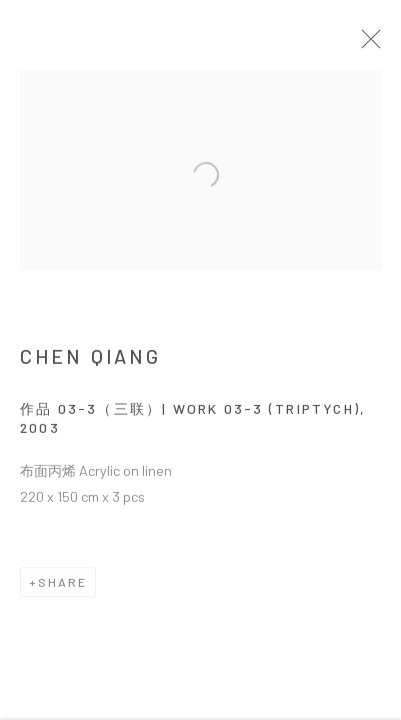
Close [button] (377, 45)
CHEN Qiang (90, 361)
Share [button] (62, 587)
